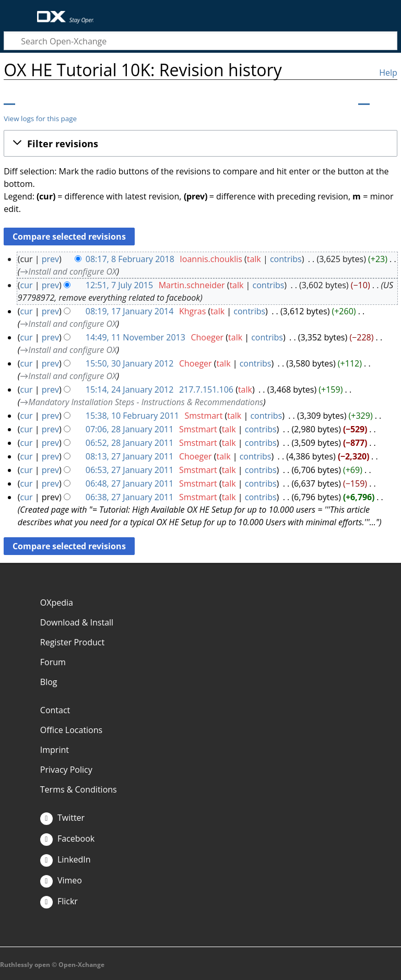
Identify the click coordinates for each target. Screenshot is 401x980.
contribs (286, 259)
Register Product (72, 642)
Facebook (67, 839)
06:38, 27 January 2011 (130, 497)
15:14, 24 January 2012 (130, 389)
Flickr (59, 901)
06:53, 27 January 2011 (130, 470)
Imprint (55, 750)
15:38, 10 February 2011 (132, 416)
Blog (49, 682)
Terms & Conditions (79, 789)
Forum (53, 662)
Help (388, 73)
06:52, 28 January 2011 (130, 443)
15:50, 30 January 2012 (130, 363)
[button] (200, 144)
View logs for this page (40, 119)
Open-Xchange (61, 12)
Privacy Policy (66, 770)
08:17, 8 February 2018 (130, 259)
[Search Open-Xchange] (200, 41)
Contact (55, 710)
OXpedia (57, 603)
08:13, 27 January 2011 (130, 456)
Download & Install (77, 622)
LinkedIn (66, 859)
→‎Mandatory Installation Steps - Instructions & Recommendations (141, 402)
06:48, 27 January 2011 (130, 483)
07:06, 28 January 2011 (130, 429)
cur (27, 285)
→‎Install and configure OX (68, 271)
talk (254, 259)
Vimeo (61, 880)
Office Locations (71, 730)
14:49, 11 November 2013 (135, 337)
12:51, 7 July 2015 (119, 285)
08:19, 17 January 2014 (130, 311)
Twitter (62, 818)
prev (50, 259)
